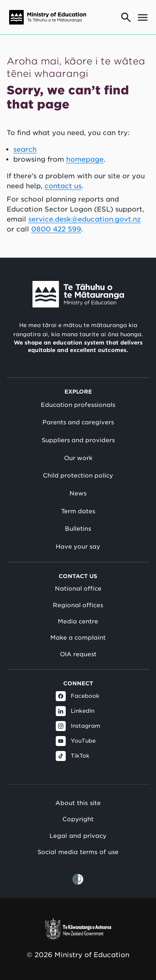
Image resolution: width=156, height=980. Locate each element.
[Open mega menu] (143, 17)
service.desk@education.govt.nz (84, 219)
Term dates (78, 511)
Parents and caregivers (78, 422)
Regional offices (78, 605)
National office (78, 588)
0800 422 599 (56, 229)
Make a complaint (78, 638)
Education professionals (78, 405)
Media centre (78, 621)
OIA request (78, 654)
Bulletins (78, 529)
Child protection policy (78, 475)
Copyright (78, 819)
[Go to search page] (126, 17)
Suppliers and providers (78, 440)
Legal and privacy (78, 836)
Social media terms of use (78, 852)
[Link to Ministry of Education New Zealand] (78, 294)
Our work (78, 458)
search (25, 149)
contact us (63, 186)
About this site (78, 803)
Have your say (78, 547)
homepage (85, 159)
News (78, 493)
